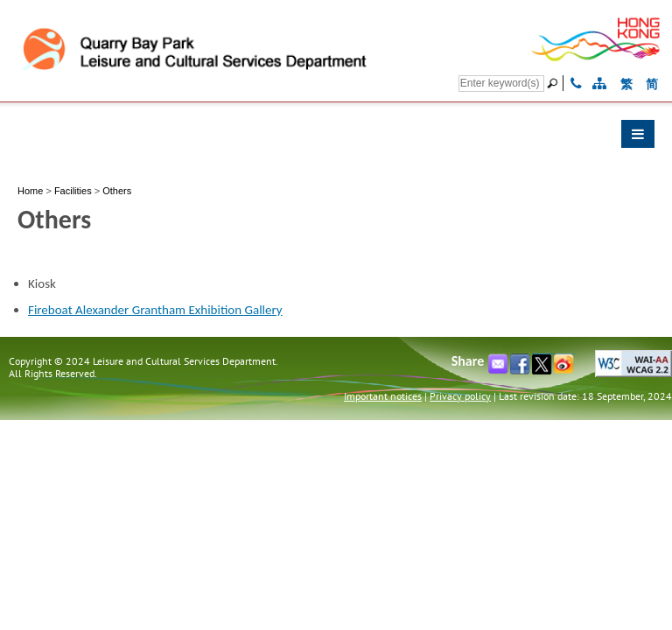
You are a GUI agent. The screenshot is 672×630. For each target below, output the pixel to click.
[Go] (555, 83)
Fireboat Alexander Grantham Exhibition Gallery (155, 310)
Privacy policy (460, 396)
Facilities (73, 191)
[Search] (501, 84)
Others (117, 191)
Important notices (383, 396)
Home (30, 191)
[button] (336, 138)
